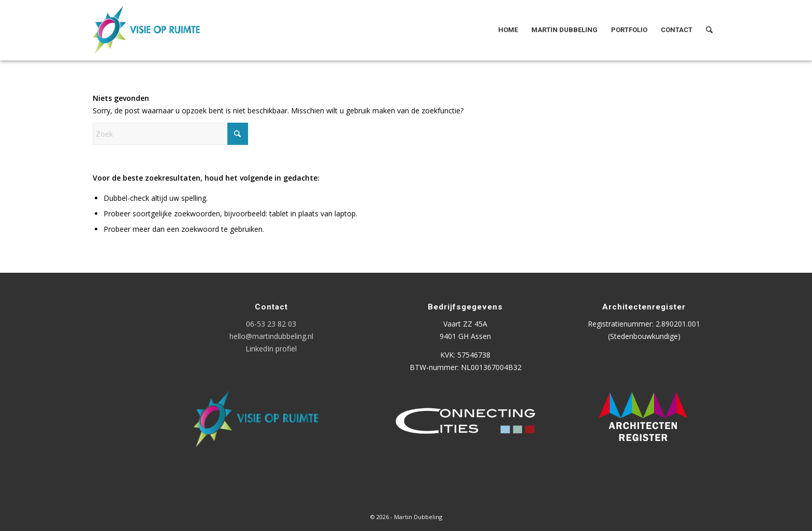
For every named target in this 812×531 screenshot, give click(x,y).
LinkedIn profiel (271, 349)
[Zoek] (709, 30)
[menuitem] (508, 30)
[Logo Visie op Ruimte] (159, 30)
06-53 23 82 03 (271, 324)
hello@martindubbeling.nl (271, 336)
